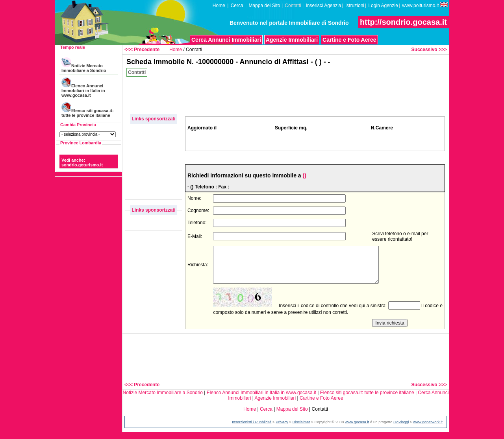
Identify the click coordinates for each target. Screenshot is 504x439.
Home (219, 6)
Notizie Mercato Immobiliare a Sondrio (84, 65)
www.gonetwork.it (428, 429)
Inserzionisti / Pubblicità (252, 429)
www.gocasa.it (357, 429)
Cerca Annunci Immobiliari (226, 40)
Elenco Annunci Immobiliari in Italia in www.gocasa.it (83, 88)
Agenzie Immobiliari (292, 40)
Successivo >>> (429, 50)
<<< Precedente (142, 50)
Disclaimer (301, 429)
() (304, 175)
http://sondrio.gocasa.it (403, 22)
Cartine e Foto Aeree (349, 40)
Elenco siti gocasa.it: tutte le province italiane (87, 110)
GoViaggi (401, 429)
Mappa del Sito (264, 6)
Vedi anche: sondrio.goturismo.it (82, 162)
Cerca (237, 6)
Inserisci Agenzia (323, 6)
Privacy (282, 429)
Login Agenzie (383, 6)
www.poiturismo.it (425, 5)
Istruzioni (355, 6)
